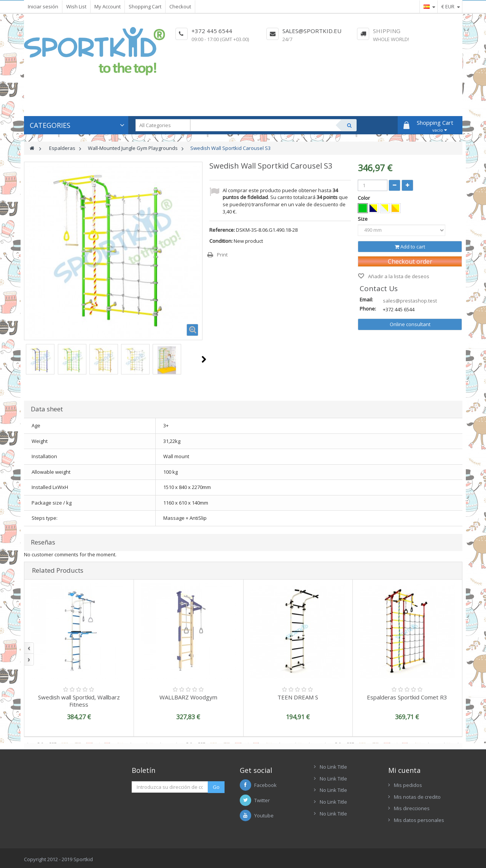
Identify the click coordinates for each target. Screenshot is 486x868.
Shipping (387, 31)
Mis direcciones (412, 808)
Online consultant (410, 324)
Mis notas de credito (417, 797)
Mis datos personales (419, 820)
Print (222, 255)
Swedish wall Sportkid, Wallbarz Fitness (79, 701)
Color (364, 198)
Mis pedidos (408, 785)
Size (363, 219)
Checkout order (410, 261)
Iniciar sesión (43, 6)
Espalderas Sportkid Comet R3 (407, 697)
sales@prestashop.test (410, 301)
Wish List (76, 6)
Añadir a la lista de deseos (398, 276)
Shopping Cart (145, 6)
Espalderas (62, 148)
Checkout (180, 6)
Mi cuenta (404, 770)
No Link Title (333, 767)
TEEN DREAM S (298, 697)
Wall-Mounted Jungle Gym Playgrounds (133, 148)
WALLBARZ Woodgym (188, 697)
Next (204, 359)
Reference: (222, 230)
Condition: (221, 241)
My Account (108, 6)
